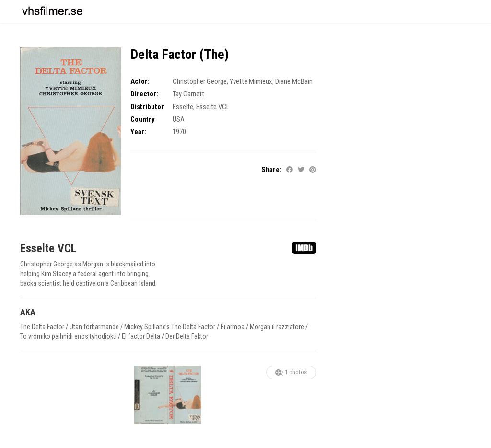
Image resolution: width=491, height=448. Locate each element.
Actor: (140, 81)
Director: (144, 94)
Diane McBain (294, 81)
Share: (271, 170)
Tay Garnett (188, 94)
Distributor (147, 107)
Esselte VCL (213, 107)
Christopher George (200, 81)
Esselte (183, 107)
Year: (138, 132)
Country (143, 119)
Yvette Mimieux (251, 81)
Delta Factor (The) (180, 54)
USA (179, 119)
